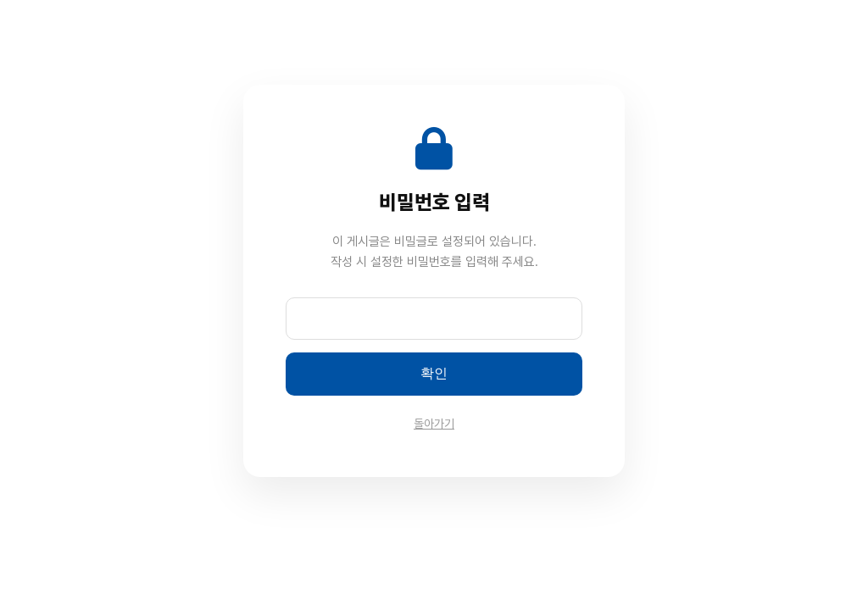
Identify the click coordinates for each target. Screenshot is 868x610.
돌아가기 (434, 424)
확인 (434, 373)
